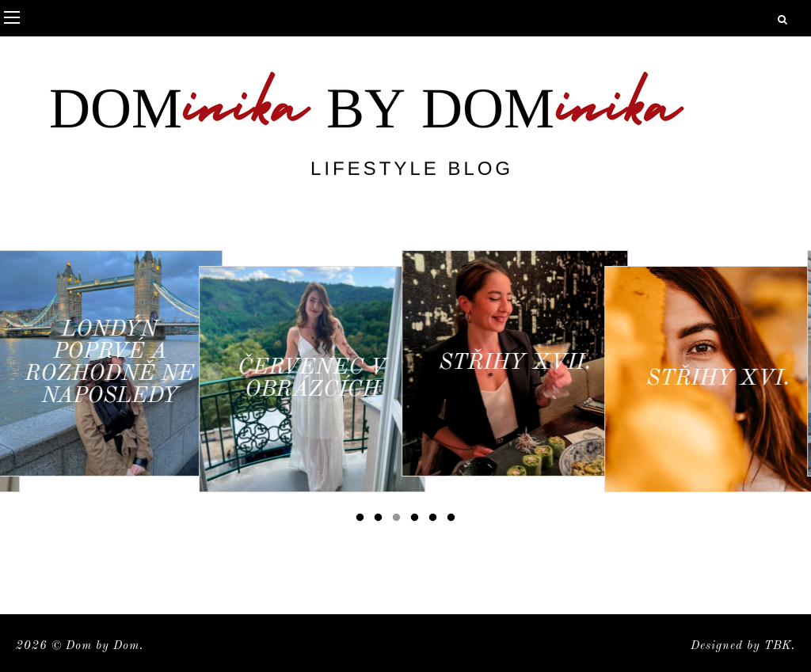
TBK (778, 646)
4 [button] (417, 521)
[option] (113, 363)
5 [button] (436, 521)
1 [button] (363, 521)
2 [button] (381, 521)
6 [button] (454, 521)
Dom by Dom (103, 646)
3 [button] (399, 521)
